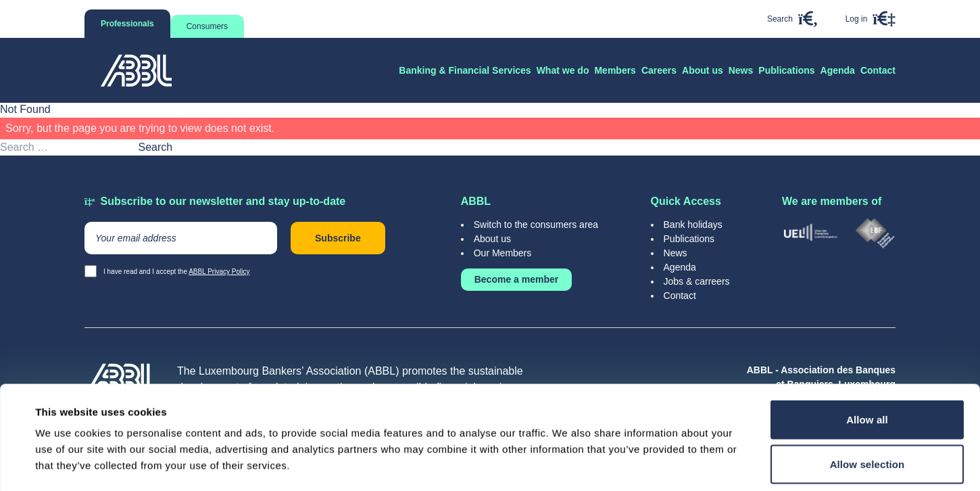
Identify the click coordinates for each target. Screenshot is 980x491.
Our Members (503, 253)
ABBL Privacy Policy (219, 272)
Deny (867, 403)
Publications (689, 239)
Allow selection (867, 361)
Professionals (127, 24)
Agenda (680, 267)
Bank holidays (693, 225)
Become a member (517, 279)
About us (492, 239)
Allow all (867, 316)
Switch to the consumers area (536, 225)
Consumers (207, 26)
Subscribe (338, 238)
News (676, 253)
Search (155, 147)
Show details (567, 464)
